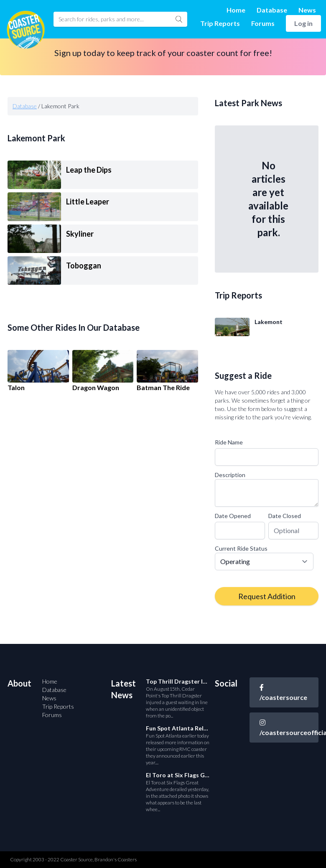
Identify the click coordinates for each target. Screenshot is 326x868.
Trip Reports (220, 23)
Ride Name (229, 442)
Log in (303, 23)
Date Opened (233, 516)
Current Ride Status (241, 548)
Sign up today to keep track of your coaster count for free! (163, 53)
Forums (263, 23)
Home (236, 10)
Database (272, 10)
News (307, 10)
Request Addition (267, 596)
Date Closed (285, 516)
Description (230, 475)
